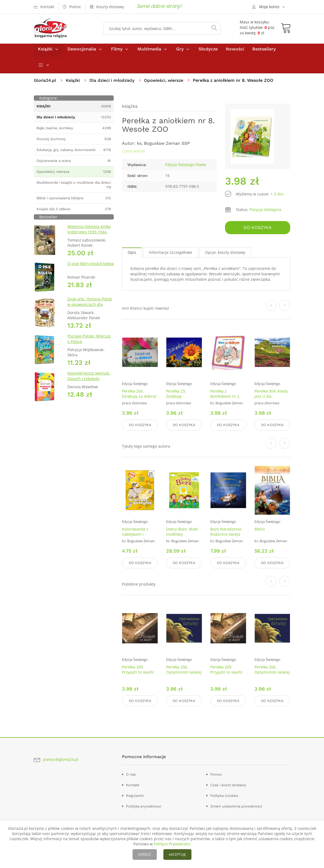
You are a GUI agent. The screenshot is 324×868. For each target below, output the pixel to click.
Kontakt (133, 784)
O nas (131, 773)
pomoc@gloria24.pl (61, 759)
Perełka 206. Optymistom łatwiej (184, 669)
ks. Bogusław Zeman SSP (163, 146)
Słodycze (208, 51)
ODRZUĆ (145, 855)
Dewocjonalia (82, 51)
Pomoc (216, 773)
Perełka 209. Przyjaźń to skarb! (138, 669)
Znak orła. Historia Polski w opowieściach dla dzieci (90, 307)
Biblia (260, 530)
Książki (45, 51)
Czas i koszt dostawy (228, 784)
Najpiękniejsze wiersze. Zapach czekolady (89, 378)
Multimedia (149, 51)
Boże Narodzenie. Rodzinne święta (226, 532)
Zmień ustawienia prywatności (236, 805)
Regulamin (135, 795)
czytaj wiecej (133, 153)
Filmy (117, 51)
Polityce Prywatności (172, 844)
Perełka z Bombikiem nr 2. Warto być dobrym (227, 398)
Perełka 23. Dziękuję (176, 395)
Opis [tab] (132, 254)
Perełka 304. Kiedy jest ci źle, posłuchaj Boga (271, 398)
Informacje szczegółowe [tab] (171, 254)
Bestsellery (264, 51)
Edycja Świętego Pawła (186, 167)
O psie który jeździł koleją (91, 266)
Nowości (235, 51)
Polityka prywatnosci (144, 805)
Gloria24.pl (45, 83)
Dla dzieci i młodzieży (113, 83)
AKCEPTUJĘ (177, 855)
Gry (180, 51)
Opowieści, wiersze (166, 83)
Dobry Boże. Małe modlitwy (182, 532)
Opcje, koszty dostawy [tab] (225, 254)
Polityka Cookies (224, 795)
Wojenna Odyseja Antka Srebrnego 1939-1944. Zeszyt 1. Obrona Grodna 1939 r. (90, 237)
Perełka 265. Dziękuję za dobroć (139, 395)
